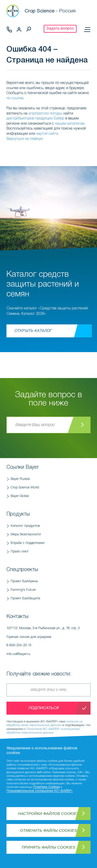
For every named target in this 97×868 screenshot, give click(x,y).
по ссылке (15, 98)
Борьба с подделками (28, 543)
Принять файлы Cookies (48, 847)
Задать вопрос (60, 29)
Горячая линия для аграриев (48, 643)
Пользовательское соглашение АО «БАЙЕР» (40, 791)
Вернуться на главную (25, 139)
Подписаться (43, 708)
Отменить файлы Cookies (48, 830)
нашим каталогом (70, 124)
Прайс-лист (20, 552)
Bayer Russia (20, 479)
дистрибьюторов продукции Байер (35, 119)
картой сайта (47, 134)
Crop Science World (25, 488)
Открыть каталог (33, 331)
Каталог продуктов (25, 526)
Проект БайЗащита (25, 598)
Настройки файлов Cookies (49, 813)
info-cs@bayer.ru (18, 654)
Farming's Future (23, 590)
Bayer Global (20, 496)
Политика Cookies (46, 787)
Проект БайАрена (24, 581)
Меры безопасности (26, 534)
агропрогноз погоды (45, 114)
